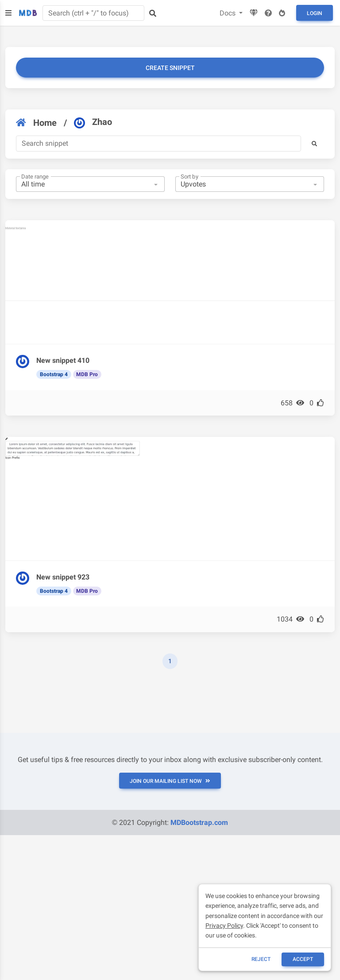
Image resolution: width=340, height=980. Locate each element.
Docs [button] (228, 13)
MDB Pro (87, 374)
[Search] (158, 144)
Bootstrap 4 (54, 374)
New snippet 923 (63, 577)
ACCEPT (303, 959)
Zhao (93, 122)
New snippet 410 (63, 360)
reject (261, 959)
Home (36, 123)
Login (315, 13)
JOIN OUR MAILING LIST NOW (170, 781)
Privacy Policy (224, 926)
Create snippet (170, 68)
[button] (314, 144)
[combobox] (90, 184)
